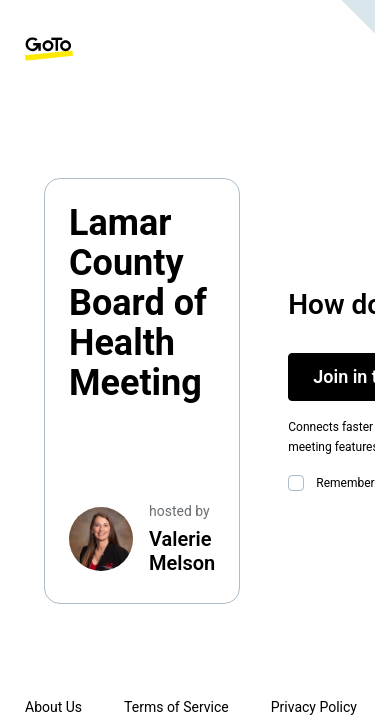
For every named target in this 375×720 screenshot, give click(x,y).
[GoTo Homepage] (49, 49)
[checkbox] (300, 483)
